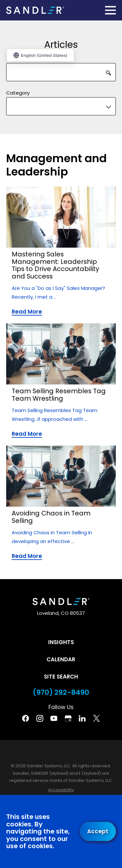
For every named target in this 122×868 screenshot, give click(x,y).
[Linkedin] (82, 718)
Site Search (61, 677)
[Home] (35, 10)
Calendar (61, 659)
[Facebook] (26, 718)
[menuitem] (61, 790)
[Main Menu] (110, 10)
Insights (61, 642)
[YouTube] (54, 718)
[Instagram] (40, 718)
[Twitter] (96, 718)
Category (18, 93)
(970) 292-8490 (61, 693)
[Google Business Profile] (68, 718)
